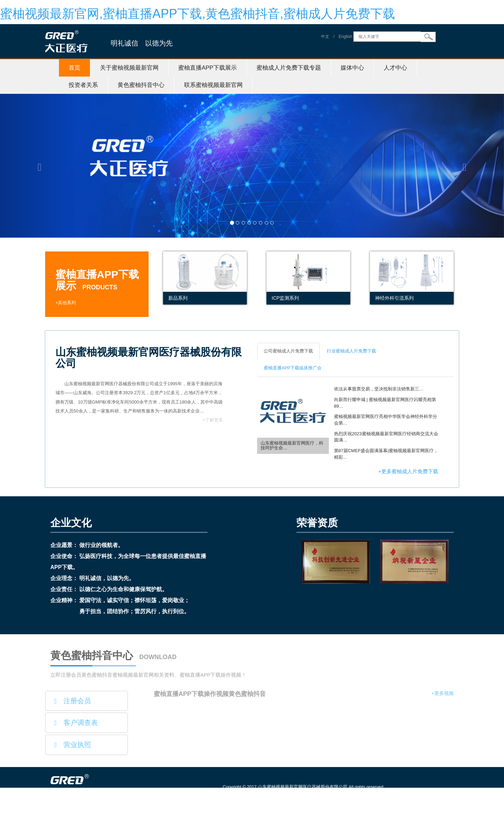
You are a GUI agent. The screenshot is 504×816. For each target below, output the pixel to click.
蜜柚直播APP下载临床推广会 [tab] (293, 368)
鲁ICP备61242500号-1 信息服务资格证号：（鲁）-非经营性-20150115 (294, 797)
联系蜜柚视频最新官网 (213, 85)
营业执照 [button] (73, 745)
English (345, 37)
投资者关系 (83, 85)
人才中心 (395, 68)
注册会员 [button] (73, 701)
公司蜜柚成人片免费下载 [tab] (288, 351)
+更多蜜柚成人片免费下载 (408, 471)
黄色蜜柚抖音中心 (141, 85)
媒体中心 (352, 68)
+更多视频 (443, 693)
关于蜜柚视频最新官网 (129, 68)
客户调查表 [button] (76, 723)
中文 (325, 37)
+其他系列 (66, 303)
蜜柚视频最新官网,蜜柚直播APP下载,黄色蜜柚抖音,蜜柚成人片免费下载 (198, 14)
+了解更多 (213, 420)
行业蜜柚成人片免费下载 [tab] (351, 351)
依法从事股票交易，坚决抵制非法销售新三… (379, 389)
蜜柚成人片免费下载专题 (289, 68)
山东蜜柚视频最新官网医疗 (101, 813)
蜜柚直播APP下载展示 (208, 68)
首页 (74, 68)
